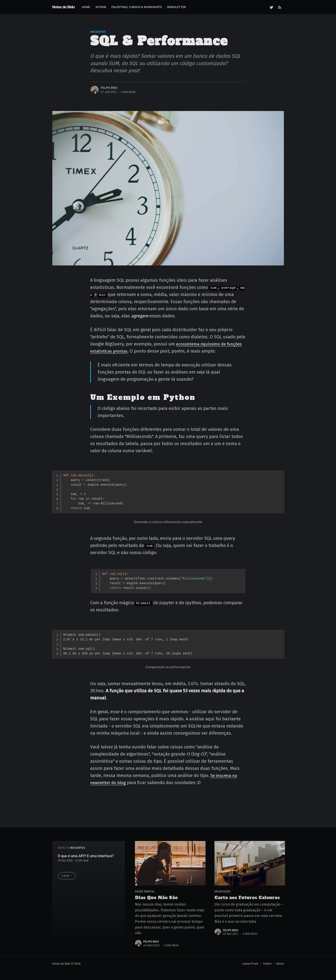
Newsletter (177, 7)
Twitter (267, 964)
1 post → (67, 875)
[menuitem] (86, 7)
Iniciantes (98, 32)
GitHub (101, 7)
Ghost (280, 964)
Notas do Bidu (64, 7)
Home (86, 7)
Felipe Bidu (109, 88)
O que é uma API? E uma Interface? (86, 855)
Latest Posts (250, 964)
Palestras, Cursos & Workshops (136, 7)
